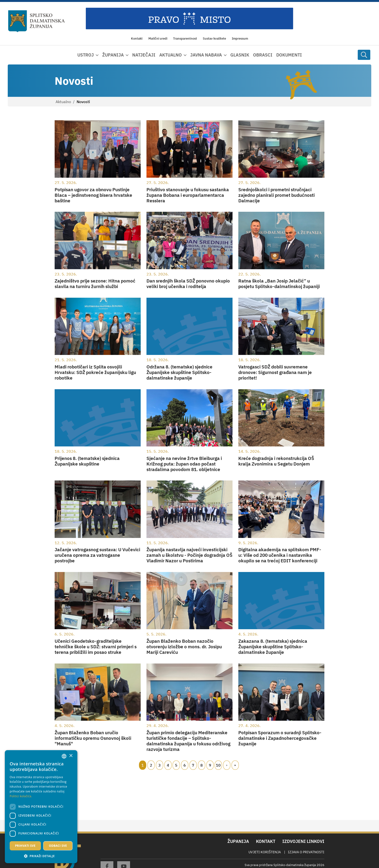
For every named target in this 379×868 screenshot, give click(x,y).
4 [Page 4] (168, 765)
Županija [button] (113, 55)
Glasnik (240, 55)
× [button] (71, 756)
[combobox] (64, 756)
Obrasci (263, 55)
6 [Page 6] (185, 765)
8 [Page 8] (202, 765)
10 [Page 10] (218, 765)
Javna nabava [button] (206, 55)
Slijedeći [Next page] (227, 765)
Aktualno (63, 102)
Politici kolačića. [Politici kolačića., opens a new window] (21, 796)
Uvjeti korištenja (265, 852)
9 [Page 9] (210, 765)
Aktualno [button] (171, 55)
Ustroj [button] (86, 55)
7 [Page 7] (193, 765)
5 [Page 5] (176, 765)
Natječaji (144, 55)
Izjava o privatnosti (306, 852)
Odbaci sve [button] (58, 846)
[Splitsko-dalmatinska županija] (36, 21)
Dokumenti (289, 55)
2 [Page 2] (151, 765)
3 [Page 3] (160, 765)
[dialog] (41, 807)
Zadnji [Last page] (235, 765)
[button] (41, 856)
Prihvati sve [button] (25, 846)
